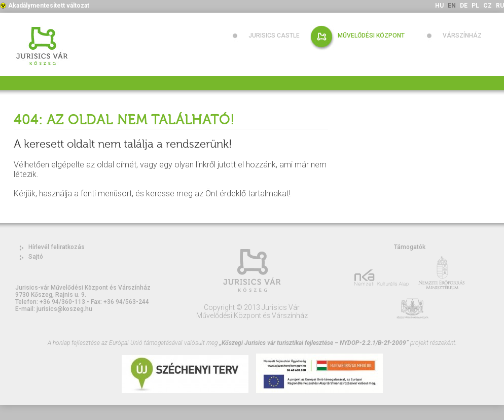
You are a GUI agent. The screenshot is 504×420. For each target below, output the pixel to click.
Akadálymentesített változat (49, 6)
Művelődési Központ (371, 36)
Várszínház (462, 36)
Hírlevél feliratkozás (57, 247)
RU (500, 6)
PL (475, 6)
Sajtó (36, 257)
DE (464, 6)
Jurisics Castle (274, 36)
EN (452, 6)
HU (439, 6)
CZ (488, 6)
